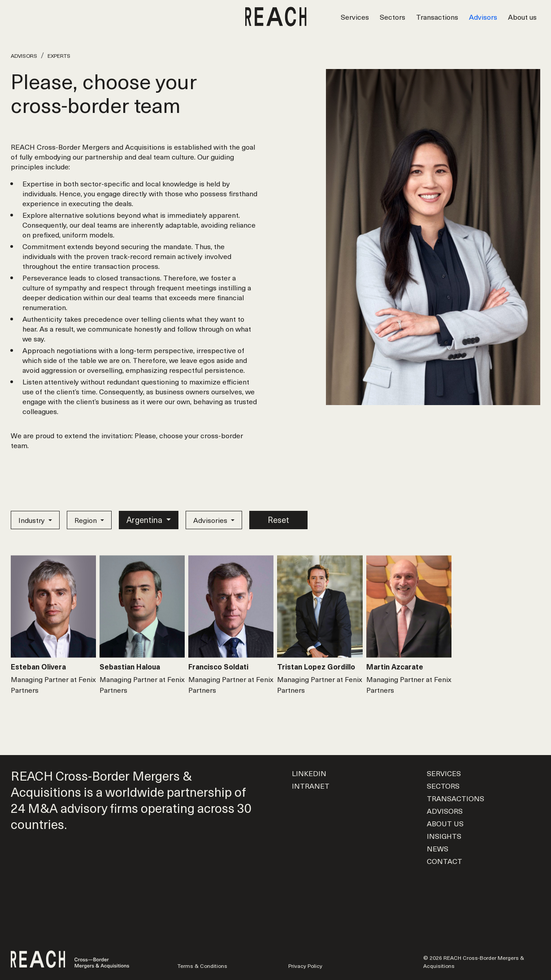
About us (522, 17)
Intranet (311, 786)
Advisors (483, 17)
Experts (59, 56)
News (438, 848)
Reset (278, 520)
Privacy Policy (305, 966)
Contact (445, 861)
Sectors (393, 17)
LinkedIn (309, 773)
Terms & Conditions (202, 966)
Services (355, 17)
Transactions (437, 17)
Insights (444, 836)
